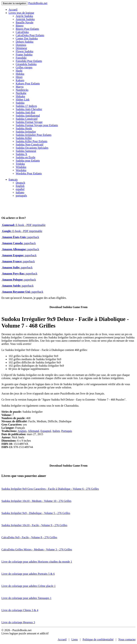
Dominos (21, 45)
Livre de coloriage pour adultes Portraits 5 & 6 (28, 574)
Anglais (22, 431)
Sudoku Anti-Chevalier (29, 109)
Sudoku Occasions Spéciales (32, 148)
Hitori (19, 77)
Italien (56, 431)
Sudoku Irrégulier (26, 132)
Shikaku (20, 96)
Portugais (67, 431)
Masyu (20, 87)
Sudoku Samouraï (26, 151)
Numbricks (22, 90)
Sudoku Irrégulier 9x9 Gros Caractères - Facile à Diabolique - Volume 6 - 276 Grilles (50, 489)
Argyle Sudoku (24, 16)
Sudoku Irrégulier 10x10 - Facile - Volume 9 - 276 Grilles (34, 525)
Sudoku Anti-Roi (25, 112)
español (20, 189)
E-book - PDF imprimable (23, 225)
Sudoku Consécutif (27, 119)
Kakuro (20, 80)
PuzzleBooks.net (38, 3)
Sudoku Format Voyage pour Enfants (37, 125)
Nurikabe (21, 93)
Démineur (21, 48)
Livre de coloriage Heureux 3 (18, 622)
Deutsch (20, 183)
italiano (20, 192)
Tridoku (20, 164)
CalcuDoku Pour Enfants (30, 35)
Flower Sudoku (24, 51)
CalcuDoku (22, 32)
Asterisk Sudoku (25, 19)
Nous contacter (127, 639)
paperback (20, 237)
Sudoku (20, 103)
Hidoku (20, 74)
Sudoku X (21, 154)
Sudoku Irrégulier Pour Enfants (34, 135)
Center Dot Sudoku (27, 38)
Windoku (21, 167)
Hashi (19, 71)
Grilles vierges (24, 67)
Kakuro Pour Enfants (28, 83)
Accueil (13, 10)
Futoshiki (21, 58)
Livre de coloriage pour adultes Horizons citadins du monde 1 (37, 562)
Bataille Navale (25, 22)
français (13, 179)
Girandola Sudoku (26, 64)
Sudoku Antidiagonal (28, 116)
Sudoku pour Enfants (28, 161)
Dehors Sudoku (25, 42)
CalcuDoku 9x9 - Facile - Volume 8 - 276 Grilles (29, 537)
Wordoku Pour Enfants (29, 173)
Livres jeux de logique (21, 13)
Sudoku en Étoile (26, 157)
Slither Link (23, 100)
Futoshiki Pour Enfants (29, 61)
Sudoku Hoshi (24, 128)
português (21, 196)
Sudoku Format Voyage (29, 122)
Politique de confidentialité (98, 639)
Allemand (33, 431)
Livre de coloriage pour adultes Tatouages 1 (26, 598)
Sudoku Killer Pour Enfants (31, 141)
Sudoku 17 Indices (26, 106)
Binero (20, 26)
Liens (75, 639)
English (20, 186)
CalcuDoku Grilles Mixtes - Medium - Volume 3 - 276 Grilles (37, 549)
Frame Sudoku (24, 55)
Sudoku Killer (24, 138)
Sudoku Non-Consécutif (30, 144)
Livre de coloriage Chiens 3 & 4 (20, 610)
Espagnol (46, 431)
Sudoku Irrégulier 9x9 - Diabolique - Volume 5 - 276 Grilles (36, 513)
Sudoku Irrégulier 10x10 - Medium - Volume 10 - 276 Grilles (36, 501)
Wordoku (21, 170)
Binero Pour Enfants (27, 29)
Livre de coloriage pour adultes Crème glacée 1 (28, 586)
